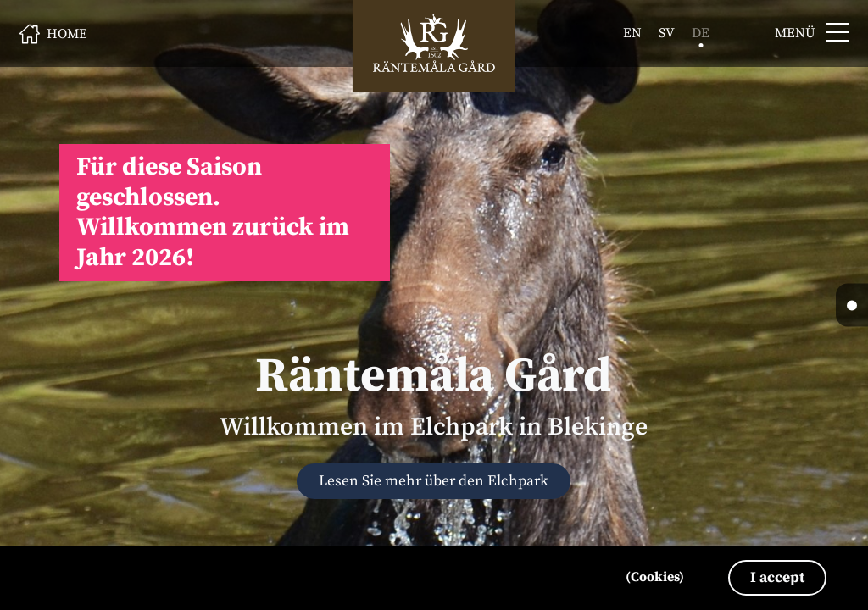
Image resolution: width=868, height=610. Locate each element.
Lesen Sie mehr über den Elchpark (434, 481)
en (632, 33)
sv (667, 33)
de (701, 33)
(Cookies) (655, 577)
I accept (777, 578)
